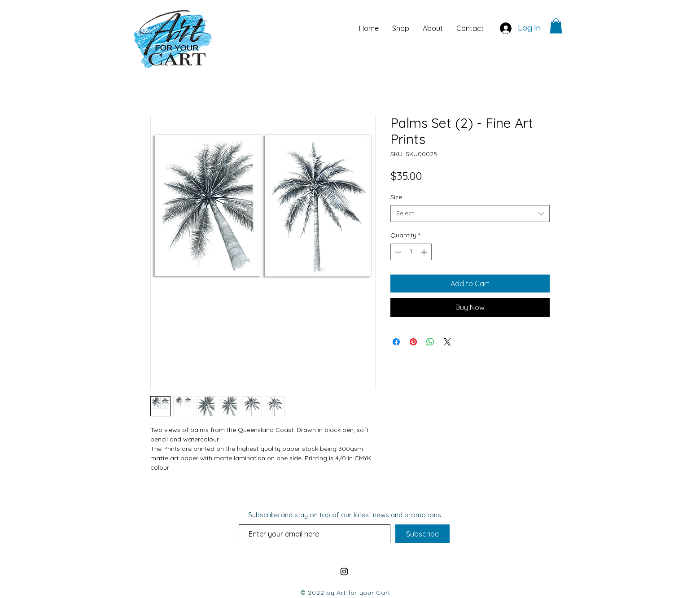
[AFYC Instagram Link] (344, 572)
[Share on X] (447, 342)
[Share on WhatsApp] (430, 342)
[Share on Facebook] (396, 342)
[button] (556, 26)
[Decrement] (397, 252)
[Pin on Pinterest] (413, 342)
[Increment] (425, 252)
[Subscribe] (422, 534)
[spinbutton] (411, 252)
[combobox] (470, 214)
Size (396, 197)
